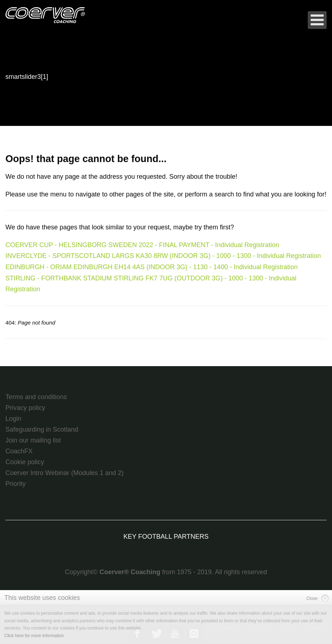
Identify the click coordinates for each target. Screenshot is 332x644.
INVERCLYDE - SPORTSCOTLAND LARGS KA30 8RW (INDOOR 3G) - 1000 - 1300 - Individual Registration (163, 256)
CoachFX (19, 451)
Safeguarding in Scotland (42, 429)
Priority (16, 484)
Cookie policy (25, 462)
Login (13, 419)
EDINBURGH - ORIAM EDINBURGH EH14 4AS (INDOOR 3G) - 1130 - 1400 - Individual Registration (152, 267)
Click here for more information (34, 636)
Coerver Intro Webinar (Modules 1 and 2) (65, 473)
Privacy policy (25, 408)
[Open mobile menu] (317, 20)
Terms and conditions (36, 397)
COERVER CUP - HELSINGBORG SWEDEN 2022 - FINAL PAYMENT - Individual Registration (142, 245)
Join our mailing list (33, 440)
